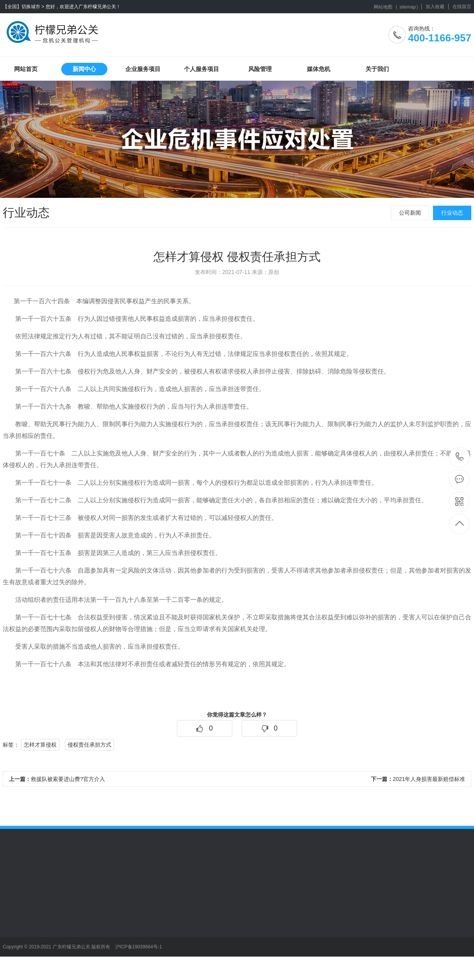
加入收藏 (435, 7)
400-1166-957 (460, 457)
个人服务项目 (201, 69)
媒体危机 (319, 69)
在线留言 (462, 7)
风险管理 (260, 69)
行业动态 (452, 213)
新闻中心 (84, 69)
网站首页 (26, 69)
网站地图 (383, 7)
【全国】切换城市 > (23, 7)
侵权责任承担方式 (89, 745)
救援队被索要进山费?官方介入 (57, 779)
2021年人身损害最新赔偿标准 (418, 779)
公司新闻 (410, 213)
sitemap (408, 7)
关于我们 (377, 69)
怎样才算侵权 (40, 745)
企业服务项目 (143, 69)
